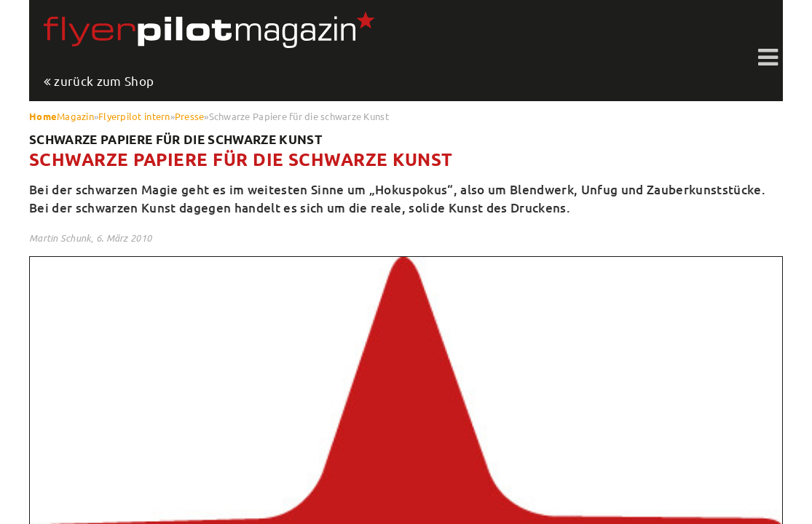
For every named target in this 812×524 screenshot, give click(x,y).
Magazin (75, 116)
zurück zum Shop (104, 82)
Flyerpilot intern (134, 116)
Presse (190, 116)
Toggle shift (768, 58)
